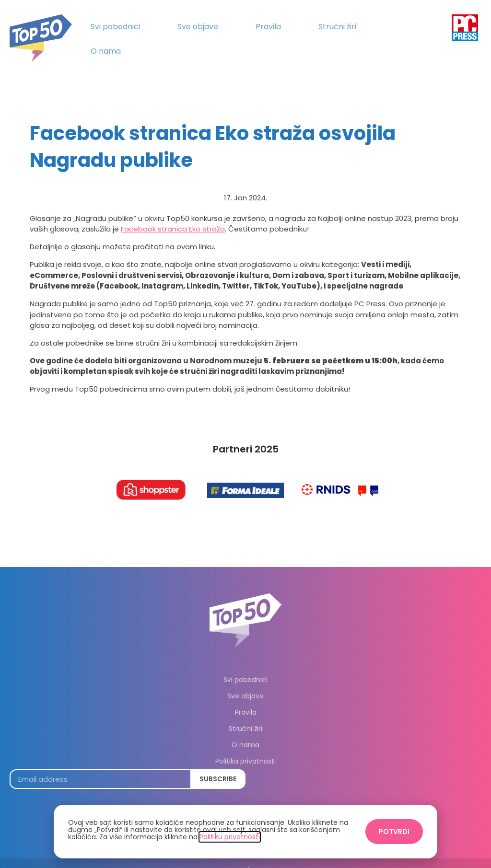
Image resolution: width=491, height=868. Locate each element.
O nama (106, 51)
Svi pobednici (115, 27)
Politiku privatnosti (230, 837)
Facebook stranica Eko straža (173, 215)
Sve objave (198, 27)
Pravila (268, 27)
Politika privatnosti (245, 748)
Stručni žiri (337, 27)
